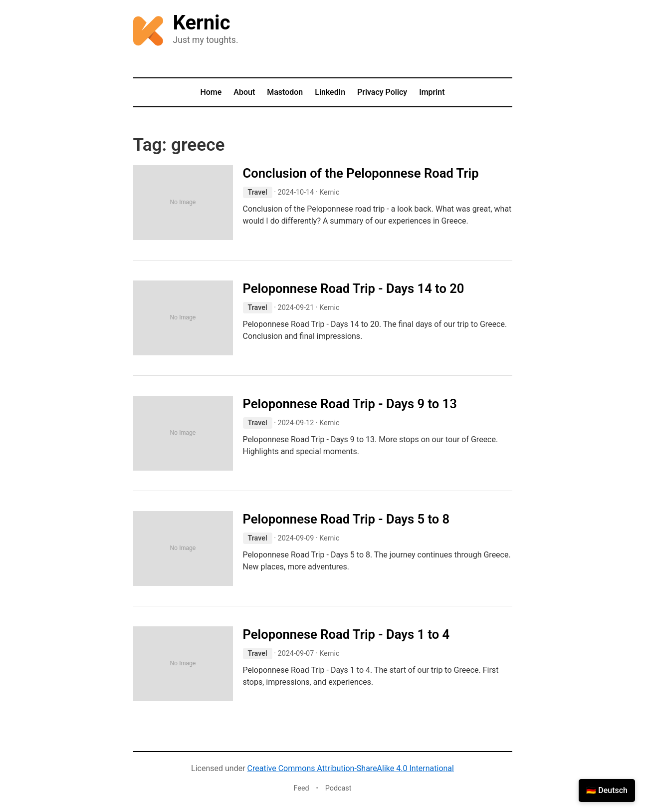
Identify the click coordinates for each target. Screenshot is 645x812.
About (244, 92)
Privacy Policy (382, 92)
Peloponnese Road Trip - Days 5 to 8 (346, 519)
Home (211, 92)
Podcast (338, 788)
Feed (301, 788)
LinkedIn (330, 92)
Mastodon (285, 92)
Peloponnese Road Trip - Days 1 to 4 (346, 634)
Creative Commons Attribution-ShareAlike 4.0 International (351, 768)
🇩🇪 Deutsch (607, 790)
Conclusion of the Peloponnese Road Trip (361, 173)
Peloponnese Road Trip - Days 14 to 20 (354, 288)
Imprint (432, 92)
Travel (258, 192)
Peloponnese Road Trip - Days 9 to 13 (350, 404)
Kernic (202, 23)
